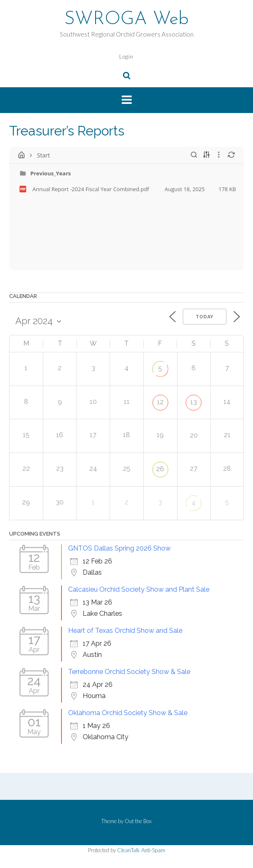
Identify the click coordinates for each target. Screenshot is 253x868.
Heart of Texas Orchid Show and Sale (125, 631)
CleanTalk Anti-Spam (141, 850)
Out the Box (138, 821)
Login (126, 57)
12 (160, 402)
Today (205, 317)
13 (194, 402)
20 (194, 435)
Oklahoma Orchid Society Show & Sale (128, 713)
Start (43, 155)
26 (160, 469)
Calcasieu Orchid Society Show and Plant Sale (139, 589)
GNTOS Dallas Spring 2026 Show (119, 548)
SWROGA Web (126, 20)
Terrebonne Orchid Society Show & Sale (129, 672)
